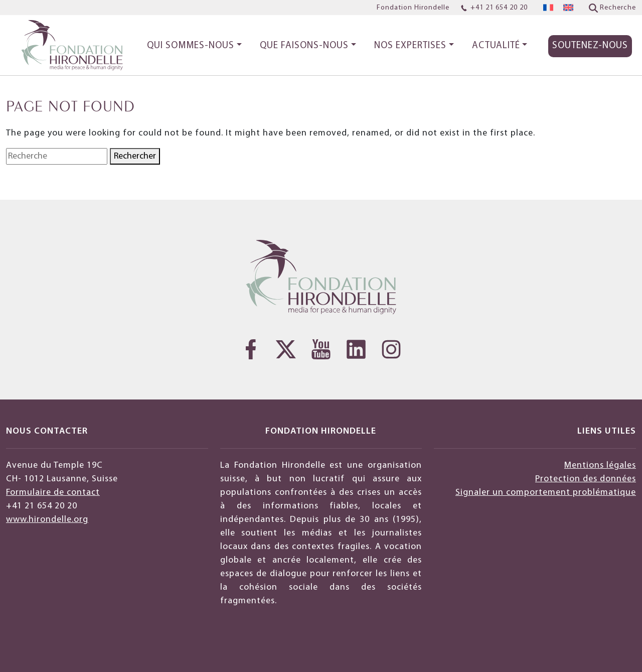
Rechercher (135, 156)
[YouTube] (321, 349)
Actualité (496, 46)
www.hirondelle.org (47, 520)
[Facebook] (251, 349)
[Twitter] (286, 349)
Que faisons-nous (304, 46)
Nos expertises (410, 46)
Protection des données (586, 479)
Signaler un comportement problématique (546, 493)
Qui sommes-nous (191, 46)
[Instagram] (391, 349)
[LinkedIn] (356, 349)
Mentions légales (600, 465)
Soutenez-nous (590, 46)
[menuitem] (548, 8)
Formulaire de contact (53, 493)
